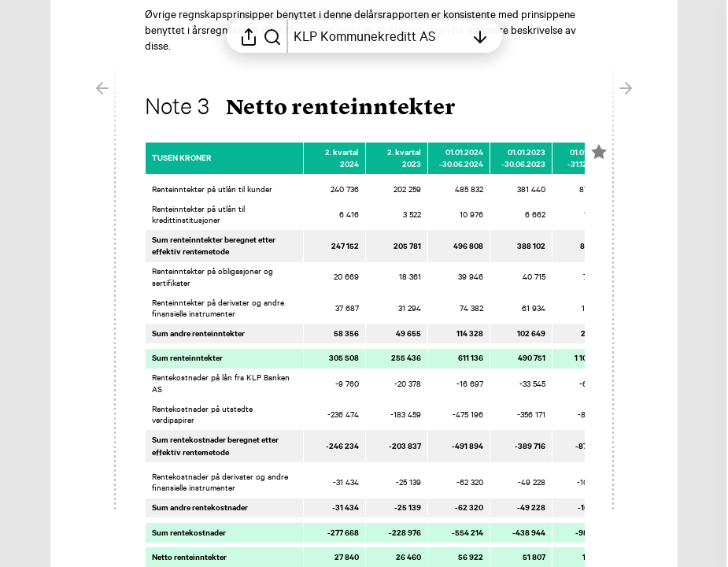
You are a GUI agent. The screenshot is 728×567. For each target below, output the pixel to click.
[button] (313, 109)
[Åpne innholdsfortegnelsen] (379, 36)
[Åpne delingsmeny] (249, 36)
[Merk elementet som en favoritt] (599, 152)
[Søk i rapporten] (272, 36)
